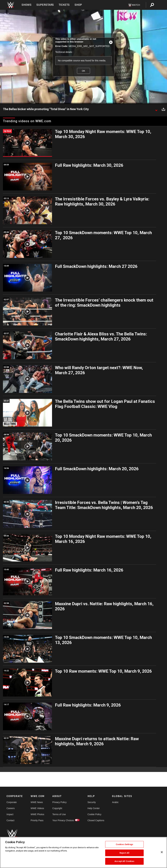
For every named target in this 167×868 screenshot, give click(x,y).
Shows (27, 5)
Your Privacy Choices (63, 820)
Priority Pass (37, 820)
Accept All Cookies (124, 861)
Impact (10, 814)
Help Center (94, 808)
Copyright (57, 808)
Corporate (12, 802)
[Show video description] (156, 109)
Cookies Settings (124, 844)
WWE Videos (37, 808)
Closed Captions (96, 820)
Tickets (64, 5)
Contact (10, 820)
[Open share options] (163, 109)
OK (83, 71)
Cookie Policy (95, 814)
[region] (83, 852)
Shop (78, 5)
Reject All (124, 853)
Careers (11, 808)
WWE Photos (37, 814)
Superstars (45, 5)
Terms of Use (59, 814)
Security (92, 802)
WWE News (37, 802)
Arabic (115, 802)
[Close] (162, 852)
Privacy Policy (59, 802)
